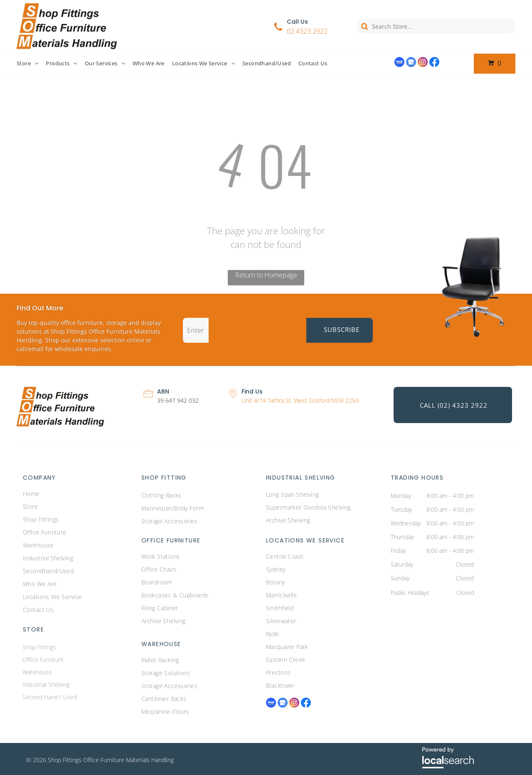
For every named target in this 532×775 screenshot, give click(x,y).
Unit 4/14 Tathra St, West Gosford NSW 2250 (300, 400)
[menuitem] (31, 64)
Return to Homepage (266, 275)
